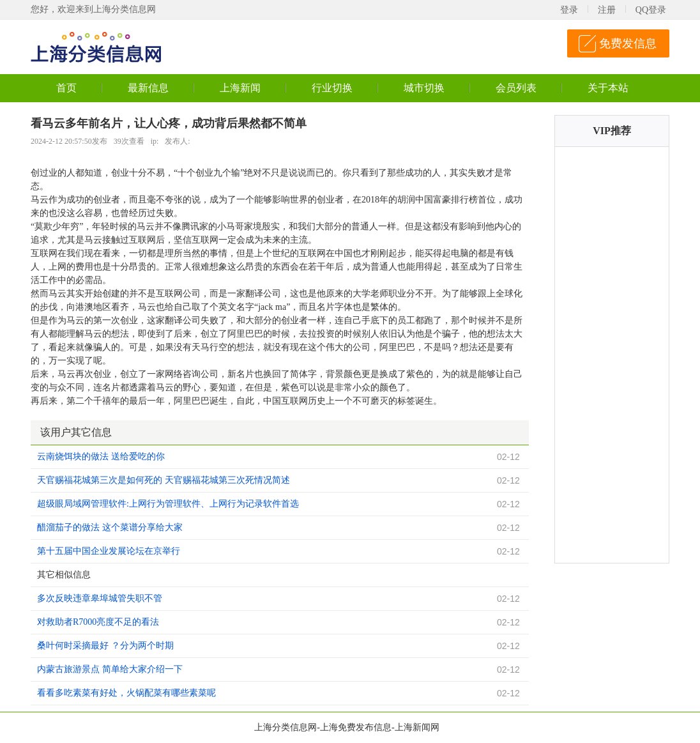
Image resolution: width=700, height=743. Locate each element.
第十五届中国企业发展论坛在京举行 (109, 551)
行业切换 (332, 88)
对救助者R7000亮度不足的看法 (98, 622)
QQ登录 (651, 10)
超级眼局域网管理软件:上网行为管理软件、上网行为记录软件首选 (168, 504)
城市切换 (424, 88)
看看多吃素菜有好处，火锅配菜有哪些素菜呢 (126, 693)
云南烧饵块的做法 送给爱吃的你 (101, 456)
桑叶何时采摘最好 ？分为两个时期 (105, 646)
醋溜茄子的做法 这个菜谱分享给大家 (110, 527)
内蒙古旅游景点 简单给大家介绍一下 (110, 669)
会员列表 (516, 88)
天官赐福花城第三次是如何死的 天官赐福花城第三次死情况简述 (164, 480)
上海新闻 (240, 88)
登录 (569, 10)
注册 (607, 10)
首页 (66, 88)
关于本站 (608, 88)
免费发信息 (628, 43)
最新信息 (148, 88)
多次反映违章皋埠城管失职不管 (100, 598)
